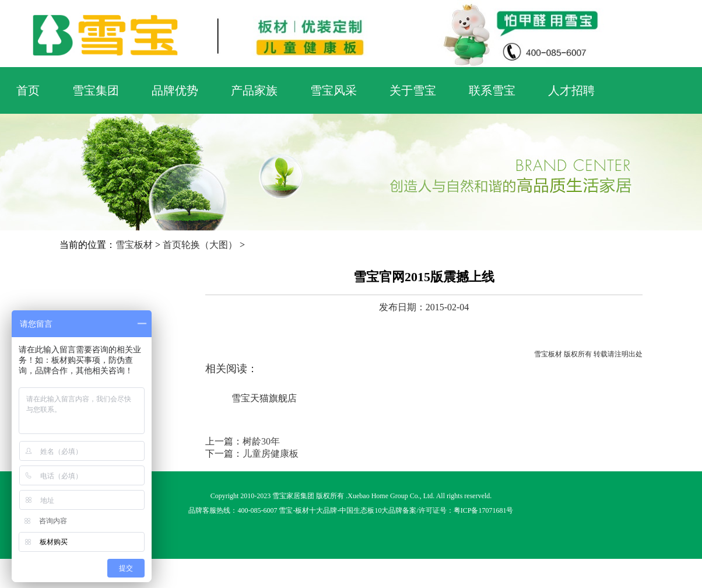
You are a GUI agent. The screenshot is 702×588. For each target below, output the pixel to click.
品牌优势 (175, 90)
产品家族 (254, 90)
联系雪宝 (492, 90)
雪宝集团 (96, 90)
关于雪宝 (413, 90)
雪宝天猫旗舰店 (264, 398)
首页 (28, 90)
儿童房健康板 (271, 454)
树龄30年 (261, 441)
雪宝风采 (334, 90)
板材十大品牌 (316, 510)
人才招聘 (571, 90)
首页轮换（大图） (200, 245)
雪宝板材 (134, 245)
